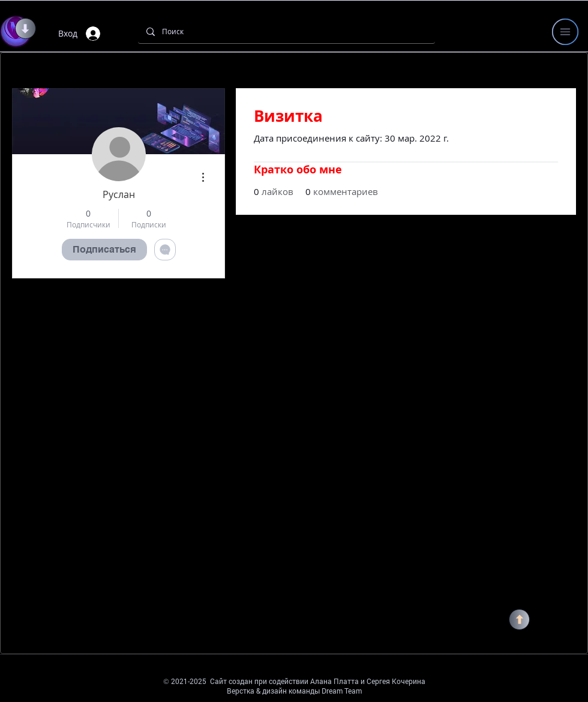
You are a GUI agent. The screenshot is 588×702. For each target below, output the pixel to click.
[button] (565, 32)
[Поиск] (286, 31)
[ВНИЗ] (25, 28)
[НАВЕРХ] (519, 619)
